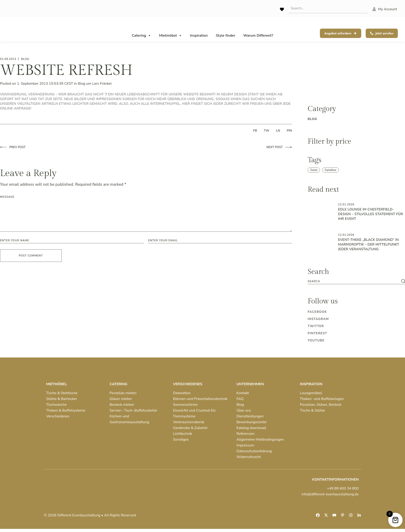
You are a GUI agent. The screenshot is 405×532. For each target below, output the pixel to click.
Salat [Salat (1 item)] (314, 170)
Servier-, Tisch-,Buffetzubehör (134, 410)
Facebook (317, 312)
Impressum (245, 445)
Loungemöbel (311, 393)
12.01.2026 (346, 204)
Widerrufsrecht (249, 457)
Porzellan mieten (123, 393)
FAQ (240, 399)
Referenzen (246, 434)
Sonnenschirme (185, 405)
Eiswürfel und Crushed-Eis (194, 410)
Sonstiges (181, 439)
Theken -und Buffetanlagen (322, 399)
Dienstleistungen (250, 416)
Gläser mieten (121, 399)
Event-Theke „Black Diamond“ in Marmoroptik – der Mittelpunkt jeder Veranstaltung (368, 244)
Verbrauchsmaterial (189, 422)
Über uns (244, 410)
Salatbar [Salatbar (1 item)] (331, 170)
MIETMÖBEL (57, 384)
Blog (82, 84)
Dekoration (182, 393)
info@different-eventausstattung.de (330, 494)
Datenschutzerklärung (254, 451)
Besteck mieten (122, 405)
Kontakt (243, 393)
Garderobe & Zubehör (190, 428)
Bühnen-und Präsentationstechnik (200, 399)
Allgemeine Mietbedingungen (260, 439)
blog (25, 59)
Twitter (316, 326)
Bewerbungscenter (252, 422)
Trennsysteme (184, 416)
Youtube (316, 340)
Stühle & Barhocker (62, 399)
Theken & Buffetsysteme (66, 410)
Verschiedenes (58, 416)
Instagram (318, 319)
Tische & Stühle (313, 410)
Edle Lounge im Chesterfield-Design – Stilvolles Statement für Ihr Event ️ (370, 214)
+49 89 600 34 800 (343, 488)
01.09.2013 (8, 59)
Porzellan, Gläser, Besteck (321, 405)
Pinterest (317, 333)
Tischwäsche (57, 405)
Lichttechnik (183, 434)
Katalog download (251, 428)
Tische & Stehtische (62, 393)
